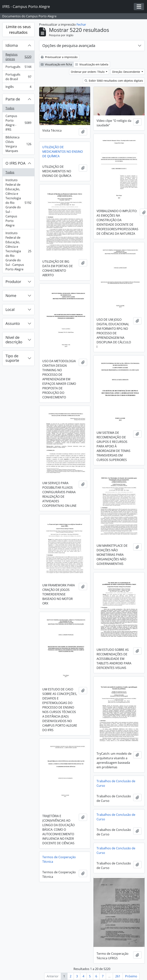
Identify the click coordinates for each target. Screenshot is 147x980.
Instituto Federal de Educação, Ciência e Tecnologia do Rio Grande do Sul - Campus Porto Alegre (18, 203)
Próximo (131, 976)
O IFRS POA (15, 163)
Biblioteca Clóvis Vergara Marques (18, 144)
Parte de (13, 99)
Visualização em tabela (92, 64)
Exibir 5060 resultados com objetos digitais (114, 81)
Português (18, 68)
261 (118, 976)
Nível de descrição (14, 340)
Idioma (12, 45)
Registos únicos (18, 57)
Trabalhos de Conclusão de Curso (116, 783)
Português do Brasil (18, 77)
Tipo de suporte (12, 358)
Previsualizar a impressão (59, 57)
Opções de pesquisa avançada (69, 46)
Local (10, 309)
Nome (11, 296)
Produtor (13, 282)
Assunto (13, 323)
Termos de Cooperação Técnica (59, 859)
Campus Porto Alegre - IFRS (18, 123)
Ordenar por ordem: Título (88, 72)
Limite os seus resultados (18, 30)
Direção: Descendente (126, 72)
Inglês (18, 87)
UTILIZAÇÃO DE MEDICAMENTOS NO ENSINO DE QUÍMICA (63, 151)
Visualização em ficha (56, 64)
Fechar (81, 25)
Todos (10, 108)
